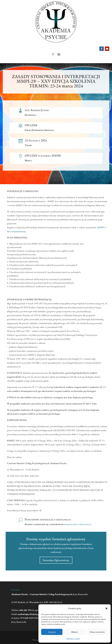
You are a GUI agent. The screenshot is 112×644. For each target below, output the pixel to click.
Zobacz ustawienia (97, 632)
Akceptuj (52, 632)
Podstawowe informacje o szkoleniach (48, 519)
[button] (107, 608)
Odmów (74, 632)
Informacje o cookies (73, 639)
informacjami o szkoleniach (78, 524)
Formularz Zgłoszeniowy (56, 560)
